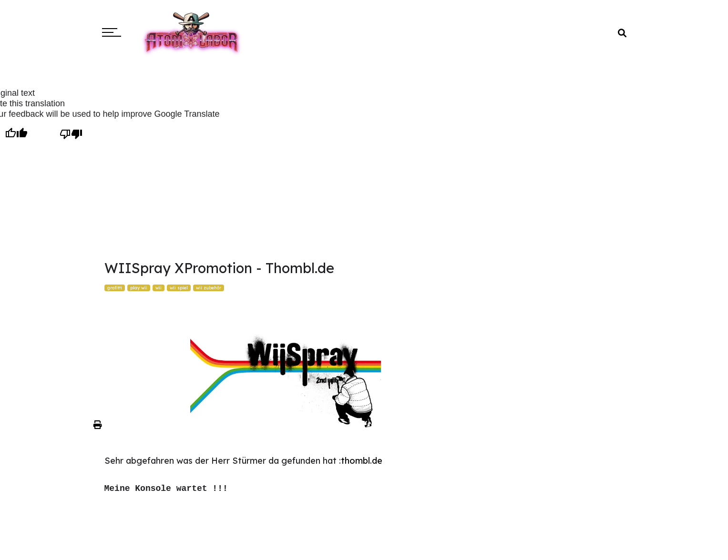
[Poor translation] (71, 134)
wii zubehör (209, 288)
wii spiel (179, 288)
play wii (139, 288)
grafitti (115, 288)
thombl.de (362, 461)
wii (159, 288)
